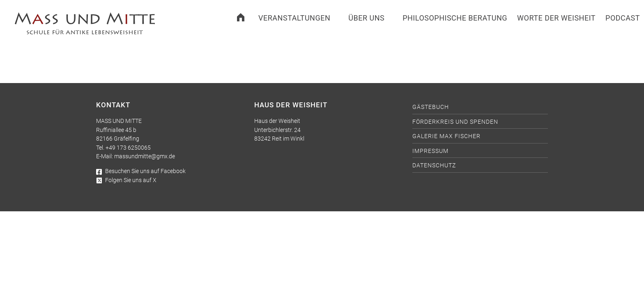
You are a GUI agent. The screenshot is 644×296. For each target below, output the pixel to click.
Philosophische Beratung (455, 18)
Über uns (366, 18)
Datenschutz (434, 165)
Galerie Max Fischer (446, 136)
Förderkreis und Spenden (455, 122)
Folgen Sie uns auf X (126, 180)
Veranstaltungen (294, 18)
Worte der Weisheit (556, 18)
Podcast (623, 18)
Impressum (430, 151)
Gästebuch (431, 107)
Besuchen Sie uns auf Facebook (141, 171)
